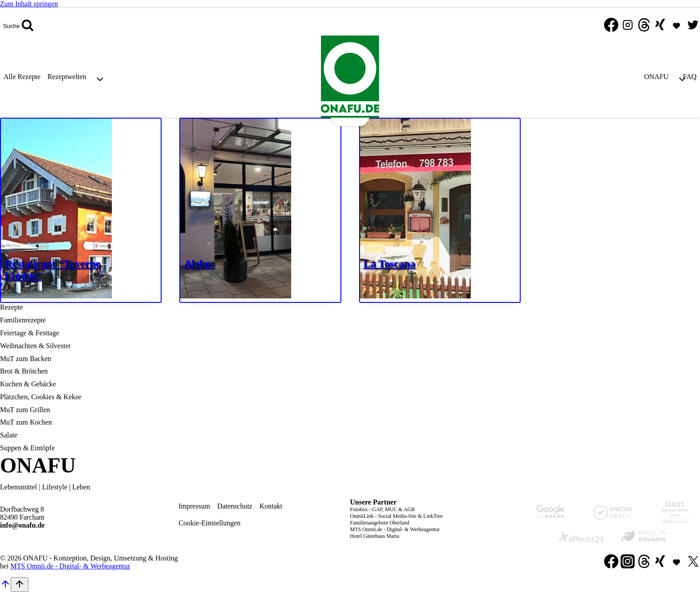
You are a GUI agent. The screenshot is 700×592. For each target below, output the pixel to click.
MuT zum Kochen (26, 422)
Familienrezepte (23, 320)
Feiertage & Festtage (30, 333)
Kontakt (271, 506)
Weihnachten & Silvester (36, 346)
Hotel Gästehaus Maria (375, 536)
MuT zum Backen (26, 359)
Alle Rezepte (22, 77)
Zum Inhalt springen (29, 4)
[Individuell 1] (676, 562)
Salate (9, 435)
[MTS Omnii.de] (676, 26)
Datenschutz (235, 506)
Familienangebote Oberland (380, 523)
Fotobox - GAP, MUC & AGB (383, 509)
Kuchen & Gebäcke (28, 384)
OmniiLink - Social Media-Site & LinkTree (397, 516)
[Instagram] (628, 26)
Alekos (199, 263)
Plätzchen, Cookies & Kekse (41, 397)
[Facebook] (611, 26)
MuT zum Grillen (25, 410)
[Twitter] (693, 26)
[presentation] (81, 210)
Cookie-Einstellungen (210, 523)
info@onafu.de (22, 525)
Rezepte (12, 307)
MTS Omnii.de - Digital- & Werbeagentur (395, 529)
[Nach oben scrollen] (5, 587)
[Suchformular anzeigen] (18, 26)
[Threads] (644, 26)
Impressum (194, 506)
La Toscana (390, 263)
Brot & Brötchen (24, 371)
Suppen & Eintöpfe (28, 448)
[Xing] (660, 26)
